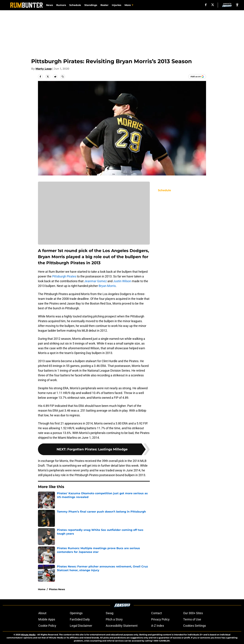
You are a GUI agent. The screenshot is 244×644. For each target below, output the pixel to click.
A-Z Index (158, 626)
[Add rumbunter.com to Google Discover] (197, 77)
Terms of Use (192, 619)
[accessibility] (237, 5)
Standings (91, 5)
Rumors (61, 5)
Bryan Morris (107, 286)
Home (42, 589)
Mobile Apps (47, 619)
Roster (104, 5)
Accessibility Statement (122, 626)
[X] (213, 5)
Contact (156, 613)
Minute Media (28, 635)
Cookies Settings (195, 626)
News (49, 5)
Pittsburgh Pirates (64, 276)
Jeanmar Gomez (95, 281)
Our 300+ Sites (193, 613)
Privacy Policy (160, 619)
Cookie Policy (47, 626)
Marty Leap (44, 69)
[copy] (63, 77)
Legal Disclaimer (81, 626)
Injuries (116, 5)
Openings (76, 613)
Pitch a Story (114, 619)
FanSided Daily (80, 619)
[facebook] (206, 5)
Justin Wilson (122, 281)
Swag (110, 613)
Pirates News (57, 589)
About (42, 613)
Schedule (75, 5)
